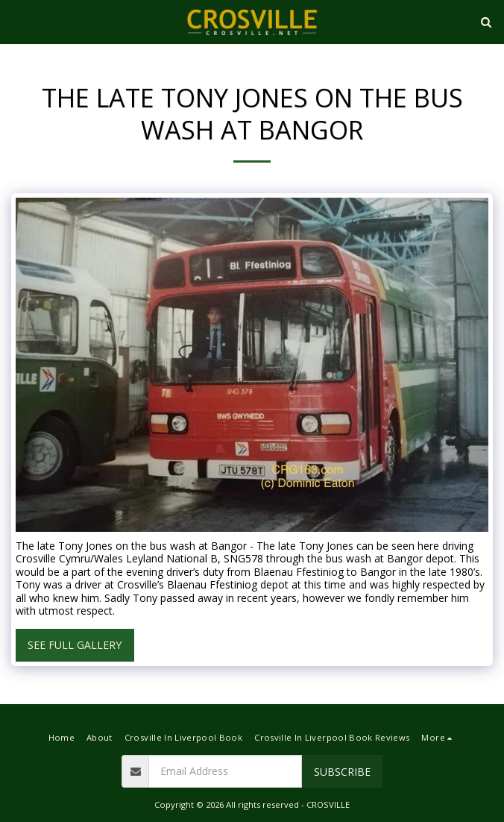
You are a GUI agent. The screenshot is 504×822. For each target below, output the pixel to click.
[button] (16, 21)
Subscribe (342, 772)
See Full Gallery (75, 645)
